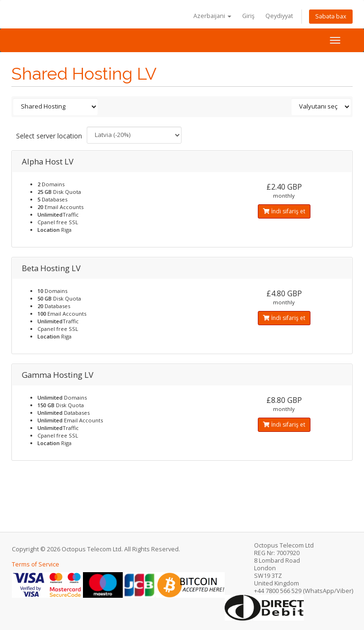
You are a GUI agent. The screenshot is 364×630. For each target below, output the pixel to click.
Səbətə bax (331, 16)
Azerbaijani (212, 16)
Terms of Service (36, 564)
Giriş (248, 16)
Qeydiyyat (279, 16)
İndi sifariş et (284, 211)
